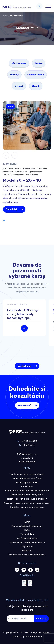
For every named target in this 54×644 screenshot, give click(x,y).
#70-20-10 (8, 169)
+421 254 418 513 (29, 441)
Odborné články (36, 75)
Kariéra (39, 63)
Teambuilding (27, 534)
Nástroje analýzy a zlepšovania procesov (27, 499)
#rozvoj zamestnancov (14, 175)
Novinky (14, 75)
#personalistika (36, 172)
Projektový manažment (27, 482)
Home (5, 15)
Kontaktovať (24, 405)
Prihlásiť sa (41, 618)
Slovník (36, 86)
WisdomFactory (33, 636)
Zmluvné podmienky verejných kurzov (27, 555)
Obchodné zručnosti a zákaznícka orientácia (27, 491)
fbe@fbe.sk (29, 445)
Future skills (27, 487)
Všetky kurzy (24, 366)
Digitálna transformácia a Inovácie (27, 507)
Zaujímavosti (27, 546)
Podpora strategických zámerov (27, 526)
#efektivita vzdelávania (25, 169)
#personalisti (21, 172)
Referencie (27, 551)
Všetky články (19, 63)
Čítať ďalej (11, 209)
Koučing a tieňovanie (27, 538)
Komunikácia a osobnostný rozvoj (27, 495)
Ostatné (19, 86)
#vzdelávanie (32, 175)
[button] (4, 221)
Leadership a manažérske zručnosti (27, 474)
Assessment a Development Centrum (27, 542)
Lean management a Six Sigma (27, 478)
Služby (27, 530)
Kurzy (27, 522)
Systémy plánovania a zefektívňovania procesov (27, 503)
